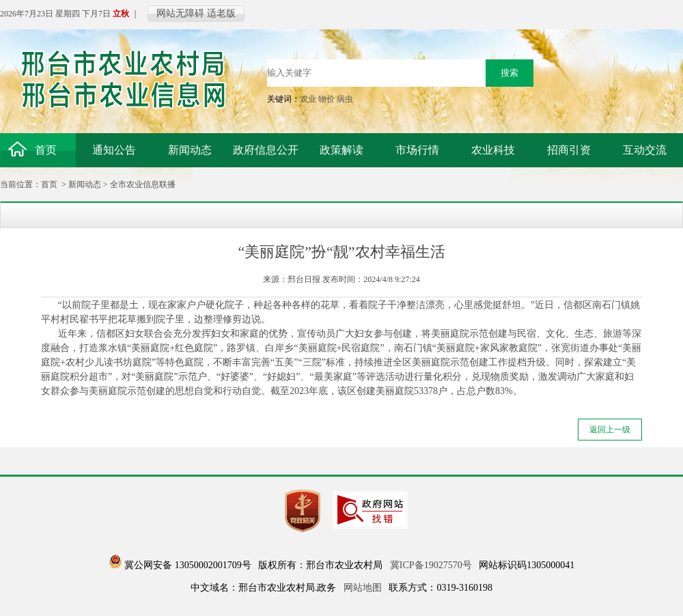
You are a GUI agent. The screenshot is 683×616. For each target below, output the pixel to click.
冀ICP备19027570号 (431, 565)
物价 (326, 99)
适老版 (221, 13)
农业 (308, 99)
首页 (49, 184)
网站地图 (363, 588)
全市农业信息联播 (143, 184)
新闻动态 (85, 184)
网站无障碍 (180, 13)
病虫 (345, 99)
